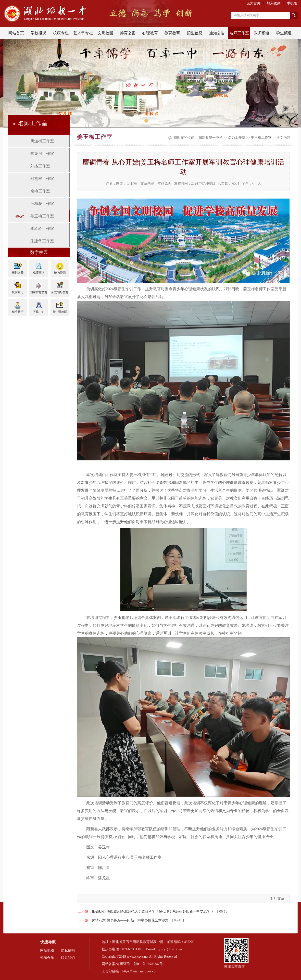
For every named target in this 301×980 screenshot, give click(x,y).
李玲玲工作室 (42, 229)
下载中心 (39, 312)
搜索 (294, 15)
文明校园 (105, 33)
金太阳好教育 (60, 292)
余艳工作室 (40, 191)
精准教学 (18, 312)
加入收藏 (274, 3)
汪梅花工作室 (42, 204)
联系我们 (68, 958)
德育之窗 (128, 33)
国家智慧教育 (39, 292)
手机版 (292, 3)
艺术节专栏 (83, 33)
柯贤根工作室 (42, 179)
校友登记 (18, 292)
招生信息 (195, 33)
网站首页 (16, 33)
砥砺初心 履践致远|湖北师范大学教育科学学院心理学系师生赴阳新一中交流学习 (153, 911)
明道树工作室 (42, 141)
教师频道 (262, 33)
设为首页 (253, 3)
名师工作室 (239, 33)
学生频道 (284, 33)
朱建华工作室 (42, 241)
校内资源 (60, 273)
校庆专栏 (61, 33)
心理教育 (150, 33)
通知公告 (217, 33)
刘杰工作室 (40, 166)
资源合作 (47, 958)
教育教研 (172, 33)
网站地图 (47, 950)
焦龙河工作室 (42, 154)
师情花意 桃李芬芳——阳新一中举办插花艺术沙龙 (130, 920)
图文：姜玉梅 (126, 183)
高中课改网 (60, 312)
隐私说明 (68, 950)
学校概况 (38, 33)
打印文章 (277, 898)
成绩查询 (39, 273)
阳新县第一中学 (211, 138)
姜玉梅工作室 (42, 216)
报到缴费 (18, 273)
